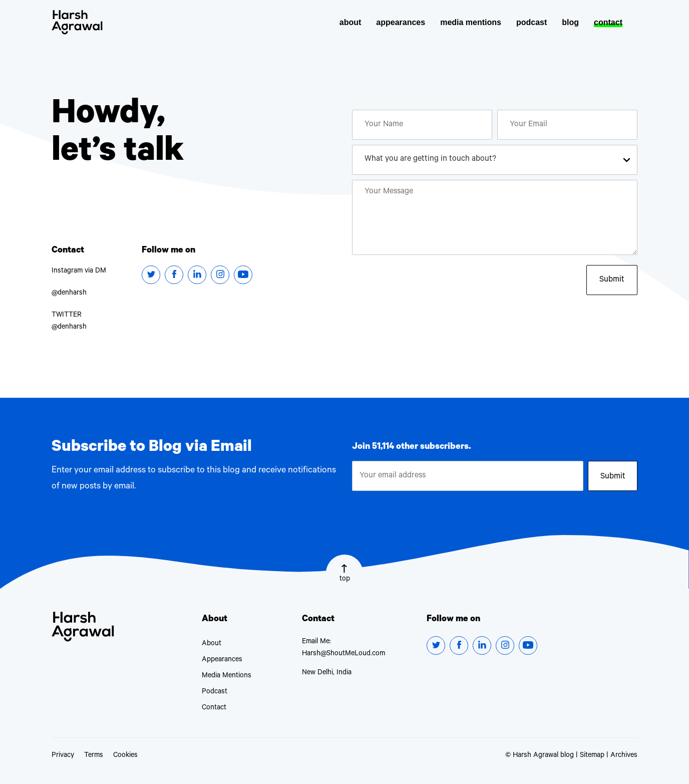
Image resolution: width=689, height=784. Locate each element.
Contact (214, 708)
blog (570, 22)
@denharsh (69, 294)
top (345, 574)
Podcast (215, 692)
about (351, 22)
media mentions (471, 22)
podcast (532, 22)
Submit (612, 280)
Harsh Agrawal (77, 22)
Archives (624, 756)
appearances (401, 22)
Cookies (125, 756)
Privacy (63, 756)
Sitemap (592, 756)
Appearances (222, 660)
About (212, 644)
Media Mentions (227, 676)
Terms (94, 756)
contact (608, 22)
